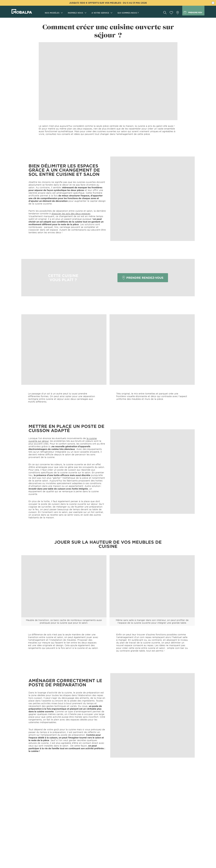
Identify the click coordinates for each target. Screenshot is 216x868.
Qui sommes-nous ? (128, 13)
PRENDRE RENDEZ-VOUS (143, 278)
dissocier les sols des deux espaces (71, 214)
